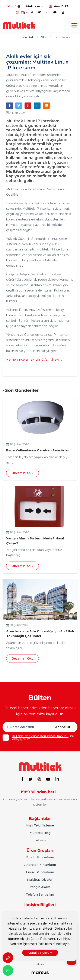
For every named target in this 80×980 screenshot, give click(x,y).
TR (22, 13)
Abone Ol (63, 727)
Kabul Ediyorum (40, 953)
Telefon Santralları (40, 895)
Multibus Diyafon (40, 880)
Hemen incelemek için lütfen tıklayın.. (34, 360)
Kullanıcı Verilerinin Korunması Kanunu (40, 736)
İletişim (40, 840)
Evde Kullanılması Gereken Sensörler (38, 450)
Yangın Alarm (40, 887)
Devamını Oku (23, 473)
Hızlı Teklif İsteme (40, 825)
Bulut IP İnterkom (40, 857)
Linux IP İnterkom (40, 872)
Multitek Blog (40, 833)
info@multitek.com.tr (25, 6)
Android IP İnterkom (40, 865)
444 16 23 (59, 6)
